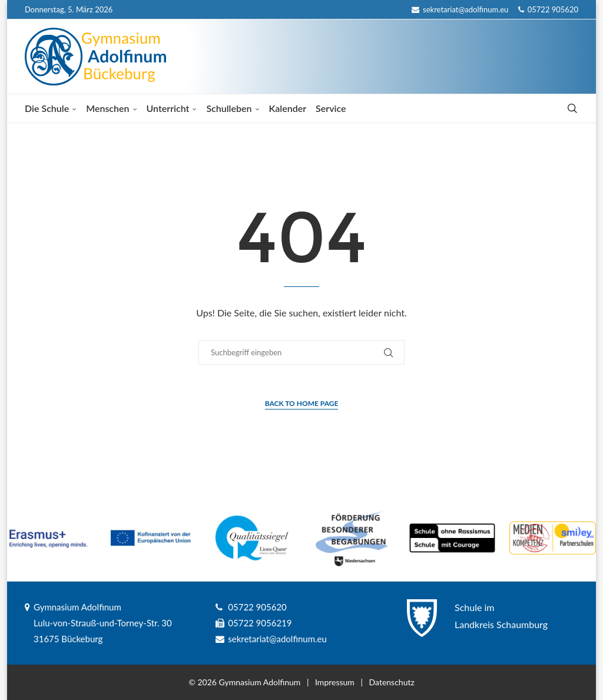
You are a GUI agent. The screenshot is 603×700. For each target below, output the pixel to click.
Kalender (288, 108)
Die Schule (47, 108)
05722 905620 (548, 9)
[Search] (572, 108)
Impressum (335, 682)
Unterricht (168, 108)
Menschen (107, 108)
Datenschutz (392, 682)
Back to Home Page (302, 403)
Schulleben (229, 108)
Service (331, 108)
